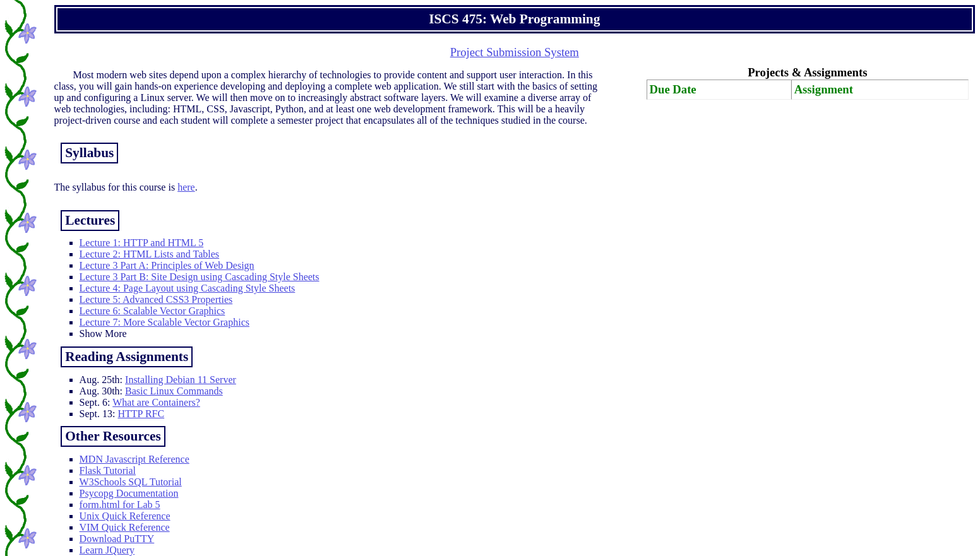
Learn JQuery (107, 550)
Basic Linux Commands (174, 391)
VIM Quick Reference (125, 527)
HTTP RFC (141, 414)
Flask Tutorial (108, 470)
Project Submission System (515, 52)
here (186, 187)
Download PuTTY (117, 539)
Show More (103, 334)
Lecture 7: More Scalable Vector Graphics (164, 322)
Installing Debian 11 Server (181, 380)
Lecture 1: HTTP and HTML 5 (142, 243)
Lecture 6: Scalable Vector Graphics (152, 311)
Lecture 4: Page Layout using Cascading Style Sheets (188, 288)
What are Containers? (156, 402)
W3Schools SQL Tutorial (131, 482)
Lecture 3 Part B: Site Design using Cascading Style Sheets (200, 277)
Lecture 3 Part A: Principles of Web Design (167, 265)
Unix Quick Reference (125, 516)
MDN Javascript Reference (134, 459)
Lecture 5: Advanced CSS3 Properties (156, 299)
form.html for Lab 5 (120, 505)
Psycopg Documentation (129, 493)
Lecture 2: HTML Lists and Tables (150, 254)
